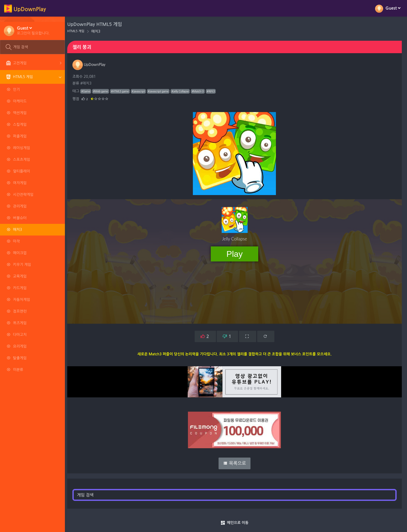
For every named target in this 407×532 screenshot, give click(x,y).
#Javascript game (161, 91)
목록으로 (236, 463)
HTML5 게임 (79, 31)
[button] (33, 30)
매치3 (99, 31)
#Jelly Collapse (183, 91)
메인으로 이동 (236, 523)
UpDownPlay (92, 65)
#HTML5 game (123, 91)
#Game (89, 91)
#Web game (103, 91)
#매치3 (89, 83)
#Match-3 (201, 91)
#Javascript (141, 91)
